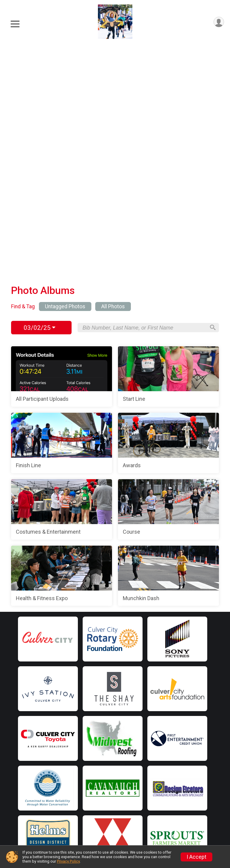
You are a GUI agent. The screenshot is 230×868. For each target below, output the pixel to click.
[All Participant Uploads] (62, 151)
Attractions (60, 814)
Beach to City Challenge (162, 752)
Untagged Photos (65, 81)
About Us (146, 776)
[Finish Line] (62, 217)
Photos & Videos (66, 838)
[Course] (168, 284)
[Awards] (168, 217)
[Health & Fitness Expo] (62, 350)
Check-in (57, 790)
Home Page (62, 703)
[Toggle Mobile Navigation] (15, 24)
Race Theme (62, 802)
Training (56, 753)
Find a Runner (63, 765)
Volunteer (146, 740)
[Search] (212, 102)
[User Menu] (218, 22)
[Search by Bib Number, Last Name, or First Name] (144, 102)
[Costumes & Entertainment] (62, 284)
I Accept (196, 857)
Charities (145, 727)
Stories (144, 800)
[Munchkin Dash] (168, 350)
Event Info (59, 729)
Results (56, 826)
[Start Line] (168, 151)
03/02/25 (40, 102)
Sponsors (146, 715)
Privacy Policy (68, 861)
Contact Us (148, 788)
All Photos (113, 81)
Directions (59, 741)
